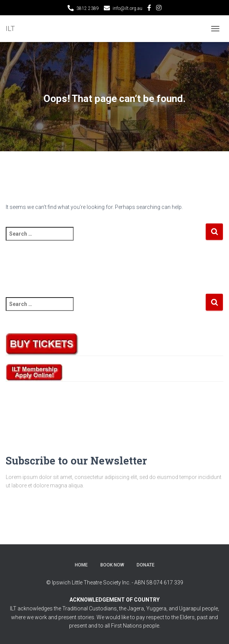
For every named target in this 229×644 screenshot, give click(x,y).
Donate (146, 565)
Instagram (159, 9)
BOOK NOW (112, 565)
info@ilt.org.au (127, 8)
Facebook (149, 9)
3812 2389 (88, 8)
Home (81, 565)
